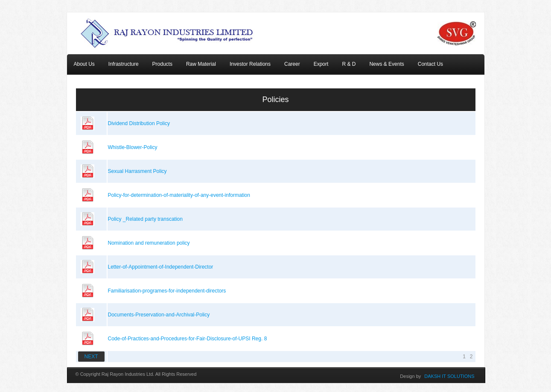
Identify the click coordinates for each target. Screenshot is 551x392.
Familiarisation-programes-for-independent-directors (167, 291)
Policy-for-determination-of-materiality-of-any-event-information (179, 195)
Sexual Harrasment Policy (137, 171)
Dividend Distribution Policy (139, 123)
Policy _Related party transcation (145, 219)
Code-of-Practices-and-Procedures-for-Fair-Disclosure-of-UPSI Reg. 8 (188, 339)
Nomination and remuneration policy (149, 243)
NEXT (91, 357)
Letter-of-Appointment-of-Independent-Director (161, 267)
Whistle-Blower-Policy (133, 147)
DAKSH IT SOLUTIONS (449, 376)
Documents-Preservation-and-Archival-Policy (159, 315)
